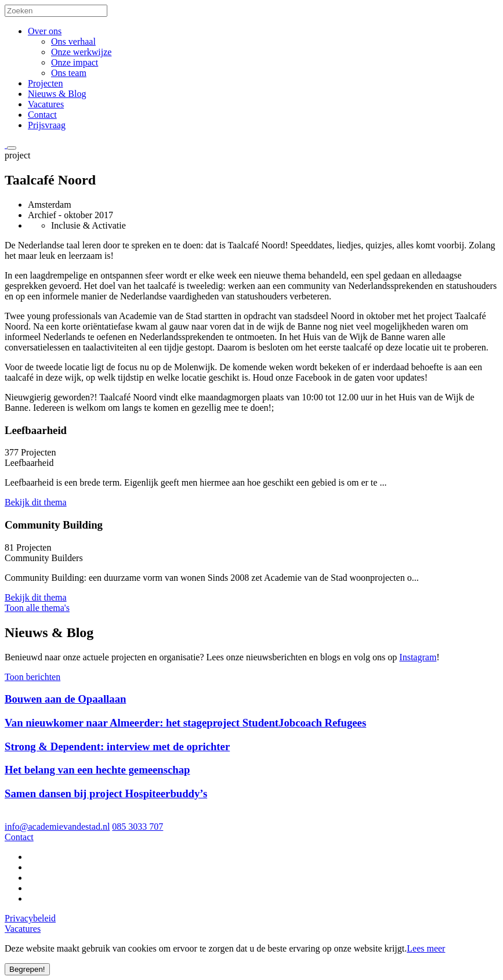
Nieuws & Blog (57, 94)
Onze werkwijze (81, 52)
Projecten (45, 83)
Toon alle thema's (37, 608)
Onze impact (75, 62)
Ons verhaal (73, 41)
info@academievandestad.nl (57, 827)
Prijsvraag (47, 125)
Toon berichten (32, 677)
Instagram (418, 657)
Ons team (69, 73)
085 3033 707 (137, 827)
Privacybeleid (30, 918)
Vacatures (46, 104)
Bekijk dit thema (36, 502)
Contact (42, 115)
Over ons (45, 31)
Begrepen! (27, 969)
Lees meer (426, 948)
